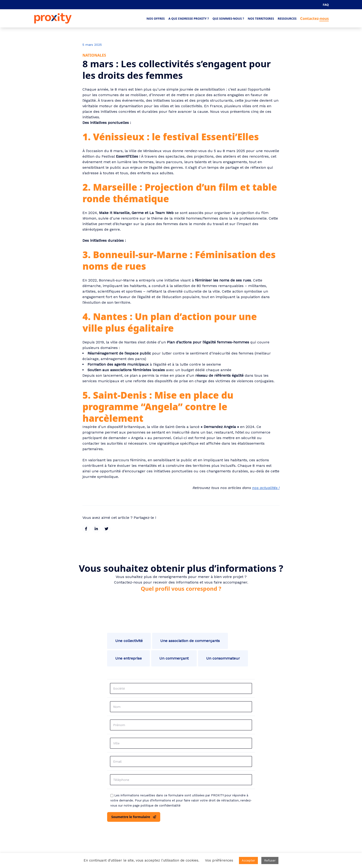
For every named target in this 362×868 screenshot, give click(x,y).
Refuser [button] (270, 860)
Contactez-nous (314, 18)
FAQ (326, 5)
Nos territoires (261, 18)
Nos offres (156, 18)
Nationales (94, 55)
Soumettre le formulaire (134, 817)
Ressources (287, 18)
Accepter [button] (248, 860)
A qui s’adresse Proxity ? (189, 18)
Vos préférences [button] (219, 860)
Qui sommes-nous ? (228, 18)
